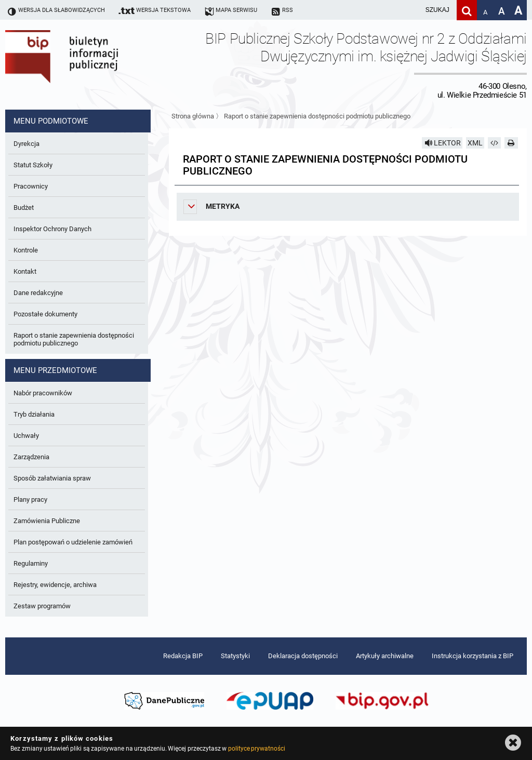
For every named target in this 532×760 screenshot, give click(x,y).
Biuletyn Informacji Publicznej (91, 65)
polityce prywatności (257, 749)
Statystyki (235, 656)
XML (475, 143)
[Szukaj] (467, 10)
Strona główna (193, 116)
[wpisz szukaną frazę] (411, 10)
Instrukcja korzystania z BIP (473, 656)
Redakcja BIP (183, 656)
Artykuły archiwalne (385, 656)
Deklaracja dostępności (303, 656)
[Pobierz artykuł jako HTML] (495, 143)
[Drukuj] (511, 143)
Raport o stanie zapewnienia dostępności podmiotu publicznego (317, 116)
